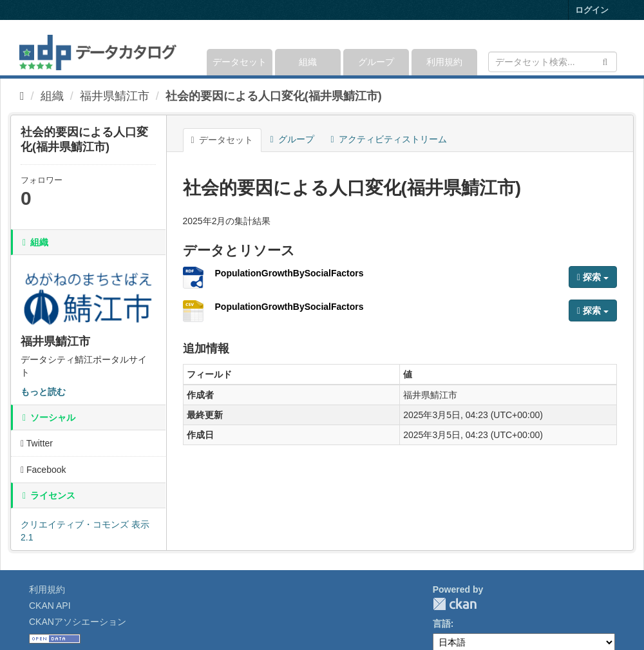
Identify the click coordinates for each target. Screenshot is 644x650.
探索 (593, 277)
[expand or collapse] (616, 48)
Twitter (37, 443)
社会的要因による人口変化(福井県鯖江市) (274, 96)
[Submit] (605, 61)
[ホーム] (22, 96)
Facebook (43, 470)
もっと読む (43, 392)
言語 (442, 624)
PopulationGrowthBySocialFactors (289, 273)
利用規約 (444, 62)
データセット (240, 62)
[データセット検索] (553, 62)
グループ (376, 62)
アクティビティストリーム (389, 139)
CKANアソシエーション (78, 622)
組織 (308, 62)
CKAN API (50, 606)
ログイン (592, 10)
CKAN (455, 604)
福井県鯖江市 (115, 96)
